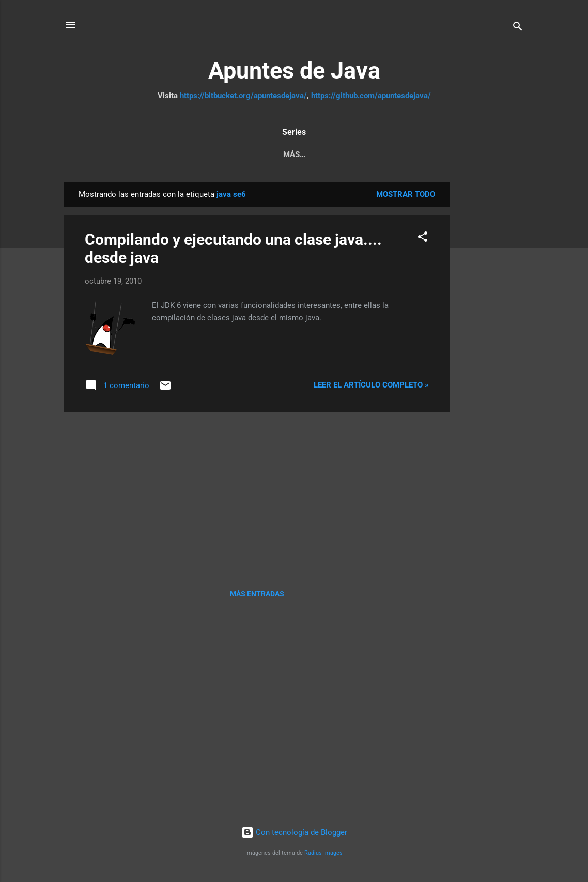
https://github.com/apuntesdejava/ (371, 96)
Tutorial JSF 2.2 (428, 154)
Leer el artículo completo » (371, 387)
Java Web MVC (349, 154)
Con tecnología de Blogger (294, 834)
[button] (423, 241)
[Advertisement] (491, 339)
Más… (490, 154)
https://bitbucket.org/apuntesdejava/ (243, 96)
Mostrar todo (406, 196)
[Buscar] (518, 28)
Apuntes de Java (294, 71)
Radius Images (323, 855)
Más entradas (257, 596)
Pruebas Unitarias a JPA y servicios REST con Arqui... (195, 154)
